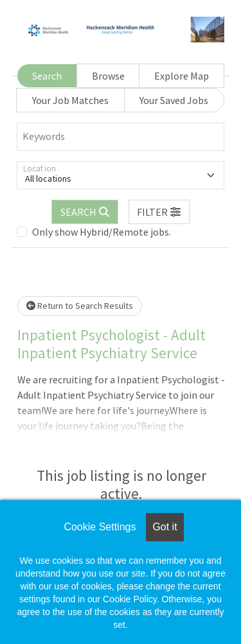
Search (47, 76)
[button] (159, 212)
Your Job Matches (70, 100)
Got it (165, 527)
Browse (108, 76)
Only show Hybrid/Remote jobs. (102, 232)
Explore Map (182, 76)
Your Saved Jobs (174, 100)
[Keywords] (121, 137)
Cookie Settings (100, 527)
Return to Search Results (80, 306)
